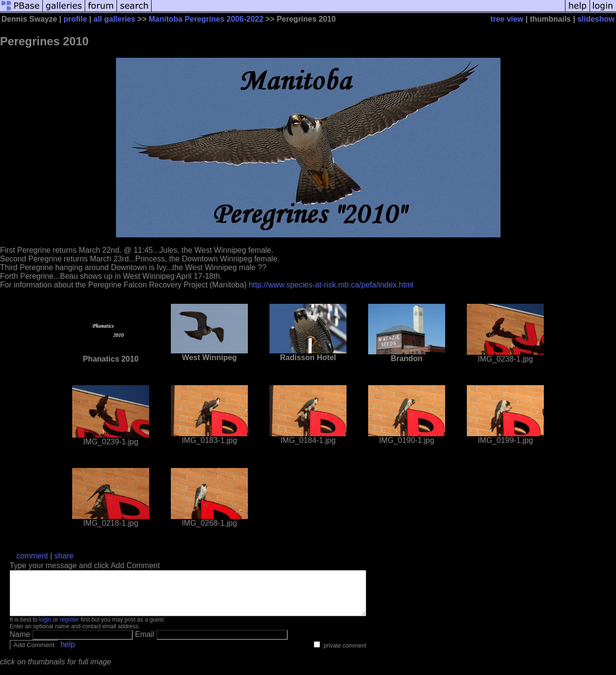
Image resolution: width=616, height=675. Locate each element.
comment (32, 556)
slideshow (596, 19)
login (45, 628)
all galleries (114, 19)
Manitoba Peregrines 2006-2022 (206, 19)
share (64, 556)
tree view (507, 19)
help (68, 653)
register (69, 628)
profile (75, 19)
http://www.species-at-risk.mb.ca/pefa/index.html (331, 285)
